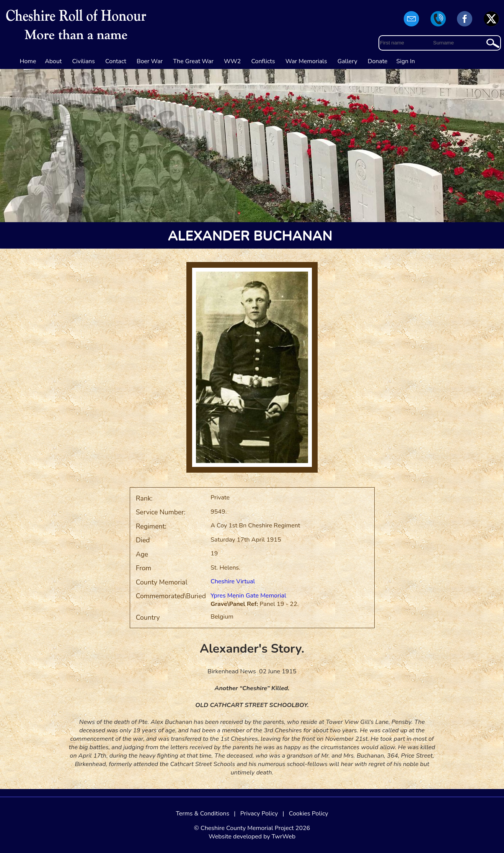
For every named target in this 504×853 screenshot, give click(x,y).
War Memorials (306, 61)
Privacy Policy (259, 814)
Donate (378, 61)
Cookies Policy (309, 814)
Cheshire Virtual (233, 581)
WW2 (232, 61)
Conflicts (263, 61)
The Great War (193, 61)
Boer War (150, 61)
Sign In (406, 61)
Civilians (83, 61)
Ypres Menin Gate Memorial (248, 596)
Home (28, 61)
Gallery (347, 61)
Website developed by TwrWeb (252, 837)
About (53, 61)
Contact (116, 61)
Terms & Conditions (202, 814)
